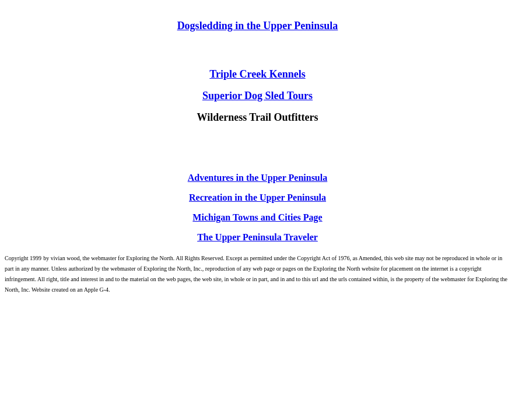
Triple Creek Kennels (257, 74)
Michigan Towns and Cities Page (257, 217)
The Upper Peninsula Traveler (257, 237)
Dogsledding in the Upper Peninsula (258, 26)
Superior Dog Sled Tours (257, 96)
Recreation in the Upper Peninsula (257, 197)
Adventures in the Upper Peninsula (257, 178)
